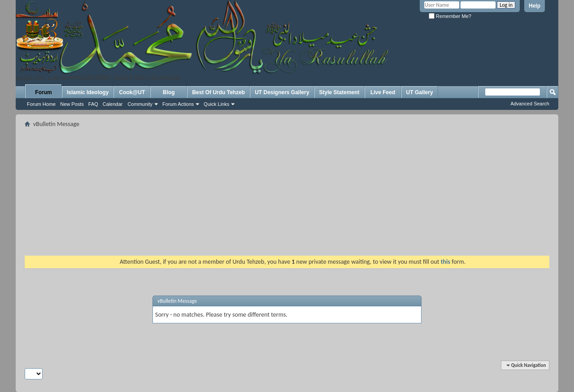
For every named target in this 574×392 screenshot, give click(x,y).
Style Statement (339, 92)
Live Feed (383, 92)
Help (535, 6)
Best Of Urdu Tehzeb (218, 92)
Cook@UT (132, 92)
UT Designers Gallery (282, 92)
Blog (169, 92)
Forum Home (41, 104)
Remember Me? (450, 16)
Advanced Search (530, 104)
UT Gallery (420, 92)
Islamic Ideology (88, 92)
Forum (43, 92)
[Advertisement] (287, 193)
